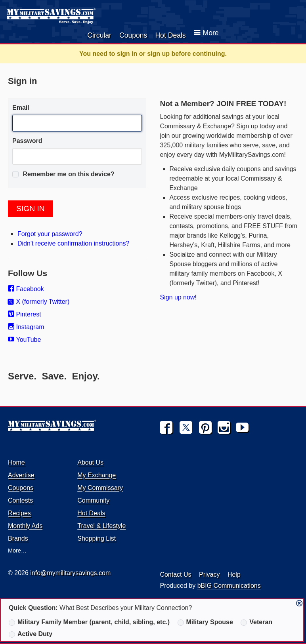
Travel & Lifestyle (101, 526)
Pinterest (25, 314)
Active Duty (31, 634)
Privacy (209, 574)
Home (16, 462)
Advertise (21, 475)
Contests (20, 500)
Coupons (133, 35)
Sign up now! (178, 297)
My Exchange (97, 475)
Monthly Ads (25, 526)
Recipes (19, 513)
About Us (90, 462)
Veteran (256, 622)
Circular (99, 35)
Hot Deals (170, 35)
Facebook (26, 289)
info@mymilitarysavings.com (70, 573)
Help (234, 574)
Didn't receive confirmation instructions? (73, 243)
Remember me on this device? (63, 174)
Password (27, 141)
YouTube (24, 340)
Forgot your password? (50, 234)
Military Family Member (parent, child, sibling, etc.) (89, 622)
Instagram (26, 327)
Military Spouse (205, 622)
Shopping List (97, 538)
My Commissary (100, 488)
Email (21, 108)
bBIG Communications (229, 586)
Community (93, 500)
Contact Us (175, 574)
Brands (18, 538)
